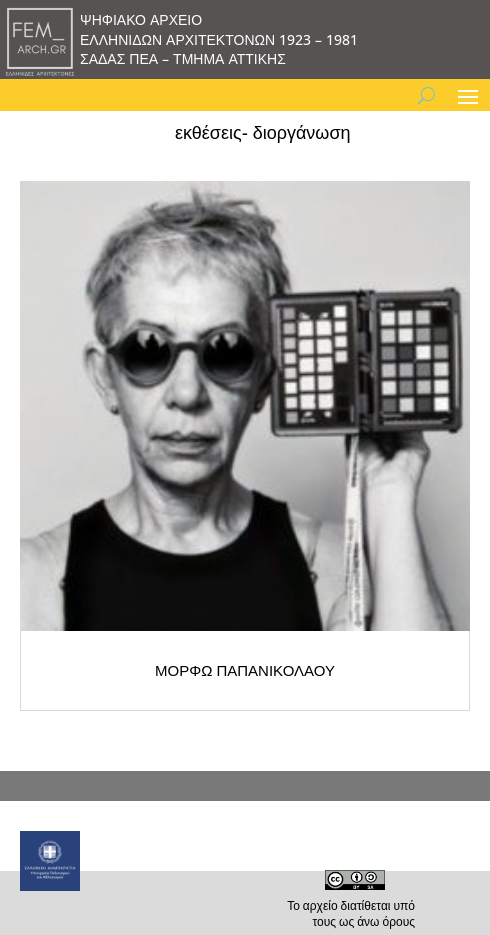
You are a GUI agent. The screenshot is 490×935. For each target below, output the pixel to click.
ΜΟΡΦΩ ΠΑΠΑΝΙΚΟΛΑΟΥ (245, 670)
